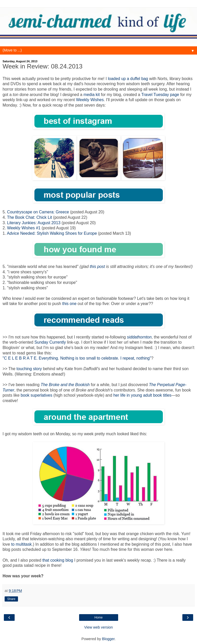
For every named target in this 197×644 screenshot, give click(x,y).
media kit (92, 95)
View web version (99, 627)
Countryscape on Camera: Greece (38, 212)
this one (69, 304)
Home (98, 617)
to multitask (21, 544)
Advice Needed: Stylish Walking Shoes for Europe (52, 233)
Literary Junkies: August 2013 (34, 223)
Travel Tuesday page (160, 95)
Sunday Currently (50, 342)
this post (97, 267)
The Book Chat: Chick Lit (29, 217)
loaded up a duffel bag (128, 79)
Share (11, 599)
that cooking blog (58, 560)
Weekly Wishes (90, 100)
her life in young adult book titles (142, 395)
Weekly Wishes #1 (24, 228)
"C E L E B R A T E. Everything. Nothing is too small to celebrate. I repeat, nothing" (77, 358)
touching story (29, 369)
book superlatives (36, 395)
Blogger (108, 639)
